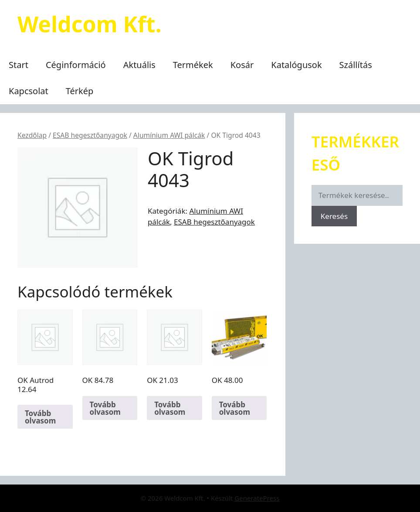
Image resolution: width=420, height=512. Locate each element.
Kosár (242, 65)
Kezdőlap (32, 135)
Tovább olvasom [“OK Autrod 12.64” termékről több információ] (40, 417)
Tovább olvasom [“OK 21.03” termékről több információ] (170, 408)
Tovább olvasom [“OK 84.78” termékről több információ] (105, 408)
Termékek (193, 65)
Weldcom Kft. (90, 24)
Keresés (334, 216)
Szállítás (356, 65)
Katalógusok (296, 65)
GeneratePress (257, 498)
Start (19, 65)
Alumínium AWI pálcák (169, 135)
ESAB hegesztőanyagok (90, 135)
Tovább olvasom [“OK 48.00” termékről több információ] (235, 408)
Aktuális (139, 65)
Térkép (80, 91)
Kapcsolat (29, 91)
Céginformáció (76, 65)
